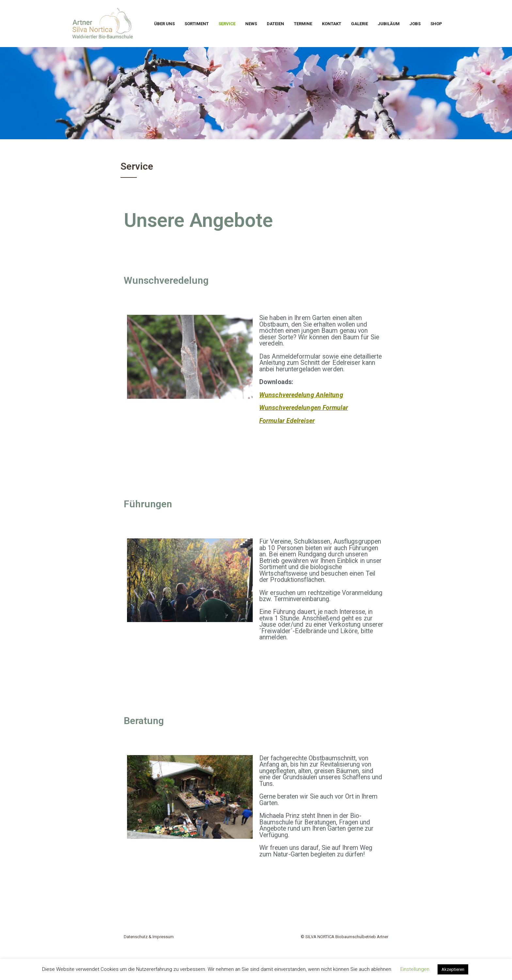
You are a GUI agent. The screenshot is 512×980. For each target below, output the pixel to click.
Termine (303, 24)
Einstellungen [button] (415, 969)
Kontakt (332, 24)
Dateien (275, 24)
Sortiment (197, 24)
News (251, 24)
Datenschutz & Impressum (149, 937)
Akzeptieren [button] (453, 969)
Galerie (360, 24)
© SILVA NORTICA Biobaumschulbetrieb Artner (344, 937)
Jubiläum (389, 24)
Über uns (164, 24)
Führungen (148, 504)
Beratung (144, 721)
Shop (436, 24)
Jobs (415, 24)
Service (227, 24)
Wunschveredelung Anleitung (301, 395)
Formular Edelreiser (287, 421)
